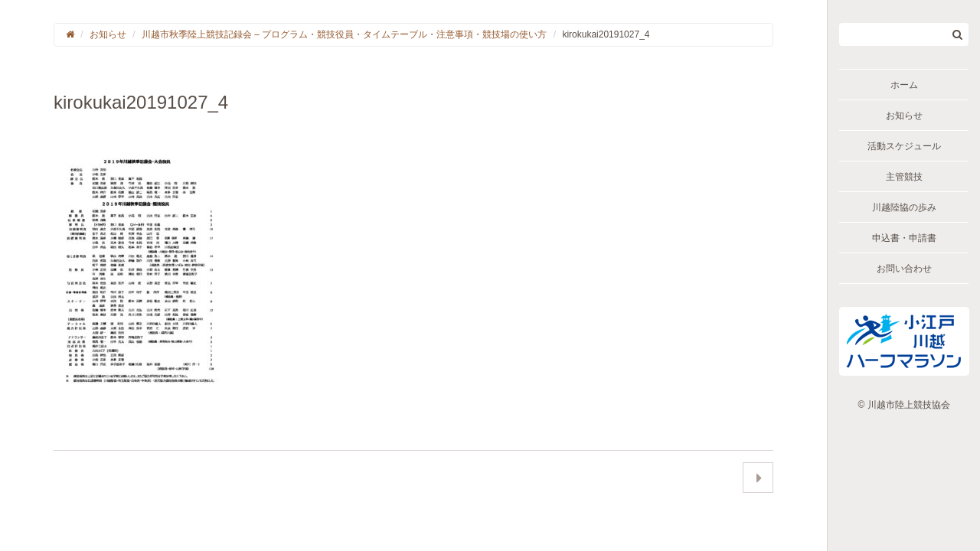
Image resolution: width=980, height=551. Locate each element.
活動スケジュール (904, 146)
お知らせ (904, 116)
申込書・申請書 (904, 238)
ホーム (904, 85)
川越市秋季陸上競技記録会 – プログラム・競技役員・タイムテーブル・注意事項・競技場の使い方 (344, 34)
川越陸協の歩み (904, 207)
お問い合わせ (904, 269)
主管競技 (904, 177)
